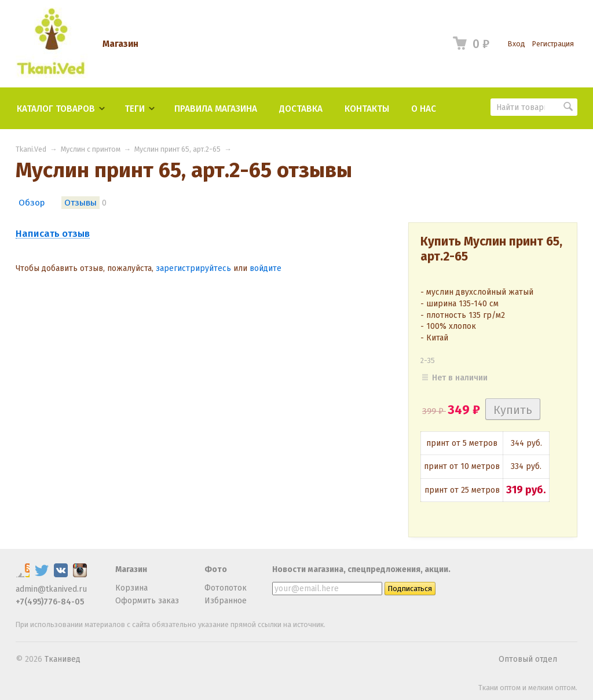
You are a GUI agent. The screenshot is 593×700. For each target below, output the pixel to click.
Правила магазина (216, 109)
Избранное (226, 601)
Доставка (301, 109)
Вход (517, 44)
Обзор (32, 203)
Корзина (131, 588)
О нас (424, 109)
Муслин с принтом (91, 149)
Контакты (367, 109)
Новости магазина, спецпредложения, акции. (361, 569)
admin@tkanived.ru (51, 589)
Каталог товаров (56, 109)
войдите (266, 268)
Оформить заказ (147, 601)
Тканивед (63, 659)
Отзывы (80, 203)
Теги (135, 109)
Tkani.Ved (31, 149)
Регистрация (553, 44)
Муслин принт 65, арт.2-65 (177, 149)
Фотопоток (226, 588)
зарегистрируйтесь (193, 268)
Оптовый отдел (528, 659)
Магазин (120, 44)
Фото (216, 569)
